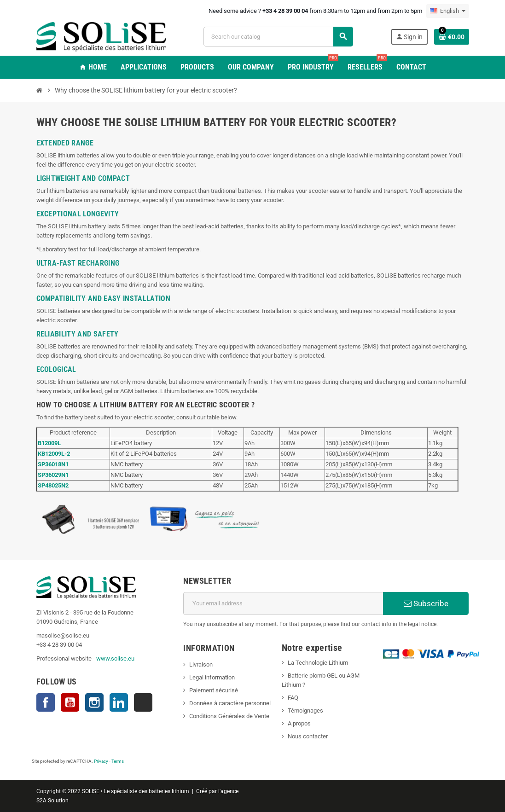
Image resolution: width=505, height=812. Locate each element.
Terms (118, 761)
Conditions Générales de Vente (229, 716)
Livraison (201, 664)
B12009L (49, 443)
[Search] (278, 37)
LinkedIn (119, 702)
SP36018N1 (53, 464)
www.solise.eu (115, 658)
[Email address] (283, 603)
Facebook (46, 702)
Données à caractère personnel (230, 703)
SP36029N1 (53, 475)
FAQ (293, 698)
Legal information (212, 677)
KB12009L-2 (54, 454)
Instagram (94, 702)
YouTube (70, 702)
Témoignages (305, 710)
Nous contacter (308, 736)
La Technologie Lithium (318, 663)
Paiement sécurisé (214, 690)
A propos (299, 723)
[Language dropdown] (448, 11)
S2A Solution (52, 800)
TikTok (143, 702)
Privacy (101, 761)
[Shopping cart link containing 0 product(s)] (452, 37)
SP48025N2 (53, 485)
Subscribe (426, 603)
